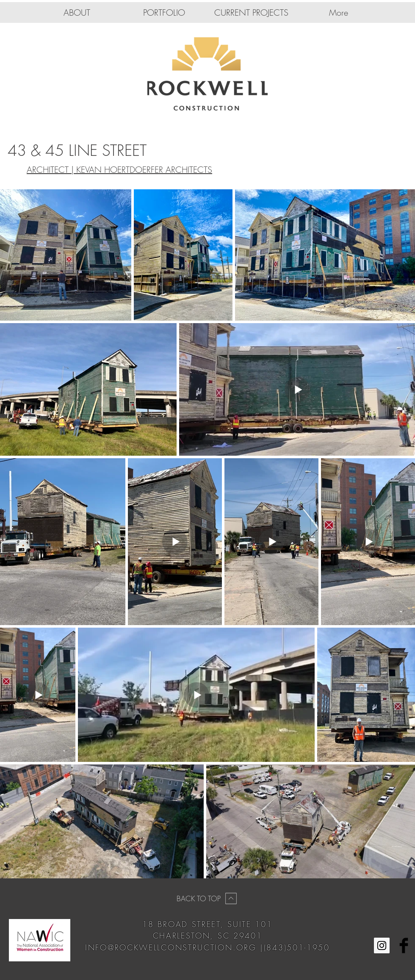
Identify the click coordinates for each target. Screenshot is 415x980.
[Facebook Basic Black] (404, 945)
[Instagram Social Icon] (382, 945)
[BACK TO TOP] (207, 898)
